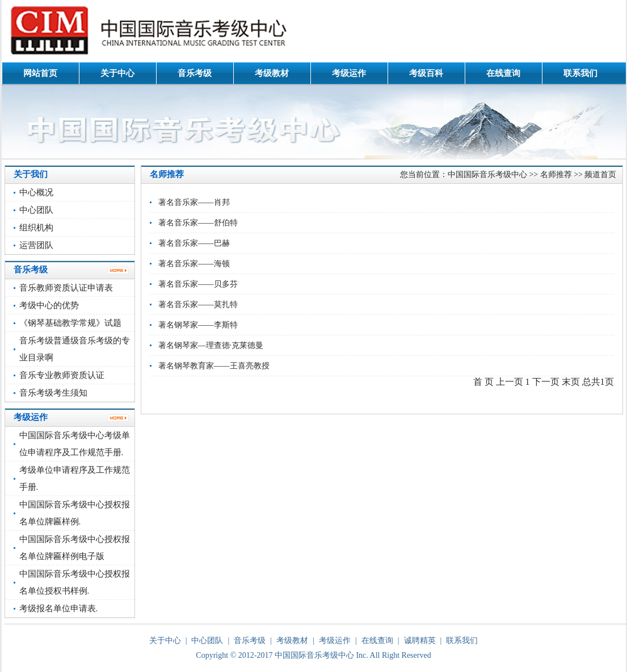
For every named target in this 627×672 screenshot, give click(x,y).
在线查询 (503, 73)
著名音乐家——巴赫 (194, 243)
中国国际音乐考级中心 (487, 175)
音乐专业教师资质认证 (62, 375)
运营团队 (36, 245)
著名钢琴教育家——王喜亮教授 (214, 366)
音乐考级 (195, 73)
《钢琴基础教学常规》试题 (70, 323)
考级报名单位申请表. (59, 608)
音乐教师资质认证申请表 (66, 288)
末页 (571, 382)
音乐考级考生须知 (53, 393)
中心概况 (36, 192)
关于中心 (117, 73)
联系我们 (580, 73)
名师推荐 (556, 175)
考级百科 (426, 73)
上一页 (510, 382)
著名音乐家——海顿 (194, 264)
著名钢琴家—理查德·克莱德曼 (211, 345)
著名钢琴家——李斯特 (198, 325)
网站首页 (40, 73)
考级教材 (272, 73)
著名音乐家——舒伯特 (198, 223)
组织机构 (36, 228)
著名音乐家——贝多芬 (198, 284)
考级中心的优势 (49, 305)
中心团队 (36, 210)
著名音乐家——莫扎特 (198, 304)
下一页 (546, 382)
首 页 (483, 382)
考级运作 (349, 73)
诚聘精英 (420, 640)
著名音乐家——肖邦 (194, 202)
